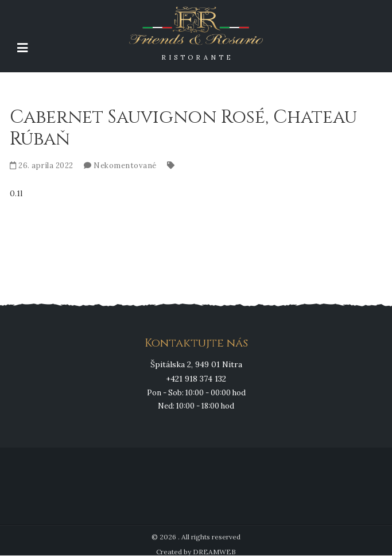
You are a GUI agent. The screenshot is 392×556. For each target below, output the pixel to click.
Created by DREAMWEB (196, 552)
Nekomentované (125, 166)
